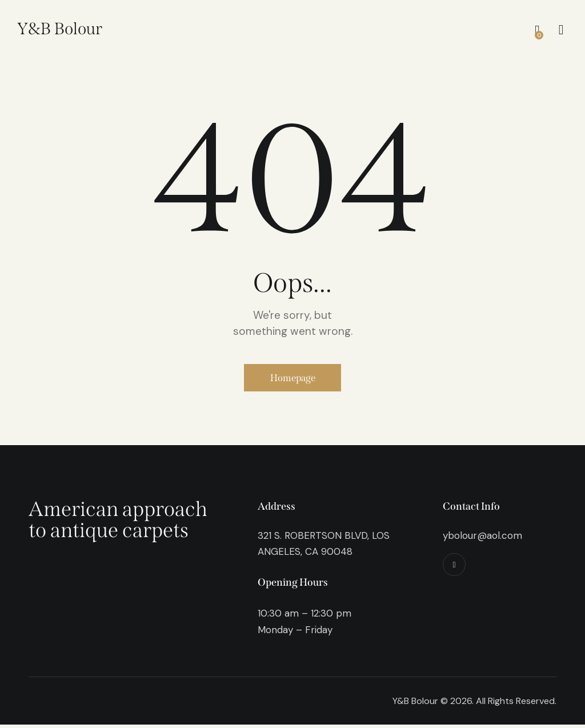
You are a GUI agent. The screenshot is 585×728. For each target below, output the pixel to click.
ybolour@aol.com (482, 538)
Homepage (293, 379)
